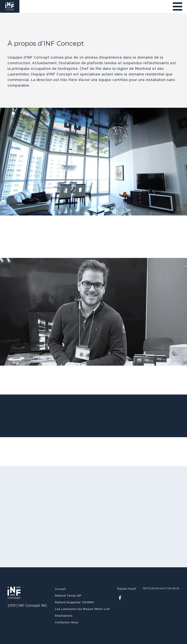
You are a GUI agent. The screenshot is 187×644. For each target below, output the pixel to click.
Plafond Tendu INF (68, 596)
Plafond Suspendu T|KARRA (75, 602)
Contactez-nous (67, 622)
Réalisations (64, 616)
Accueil (60, 589)
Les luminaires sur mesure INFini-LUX (82, 609)
